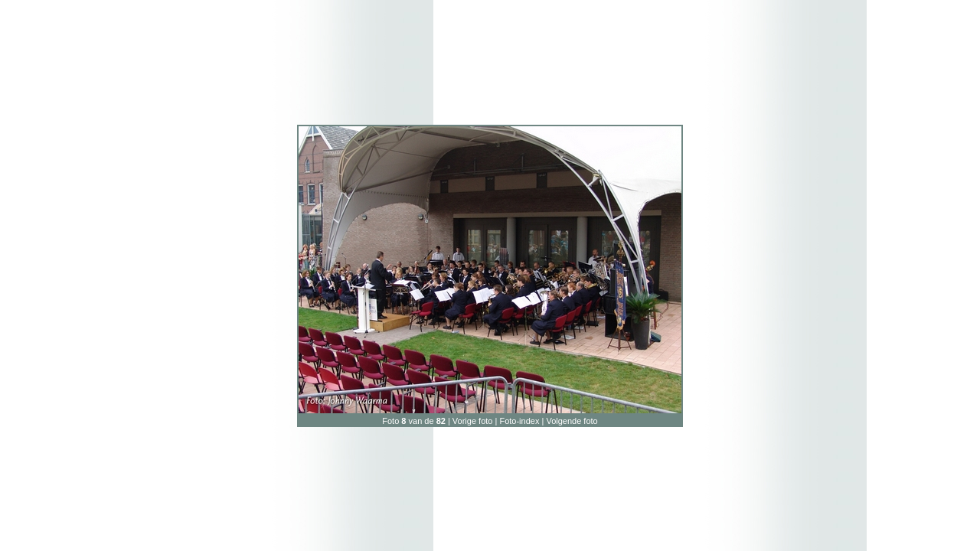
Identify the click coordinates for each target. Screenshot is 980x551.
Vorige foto (473, 421)
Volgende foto (572, 421)
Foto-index (519, 421)
